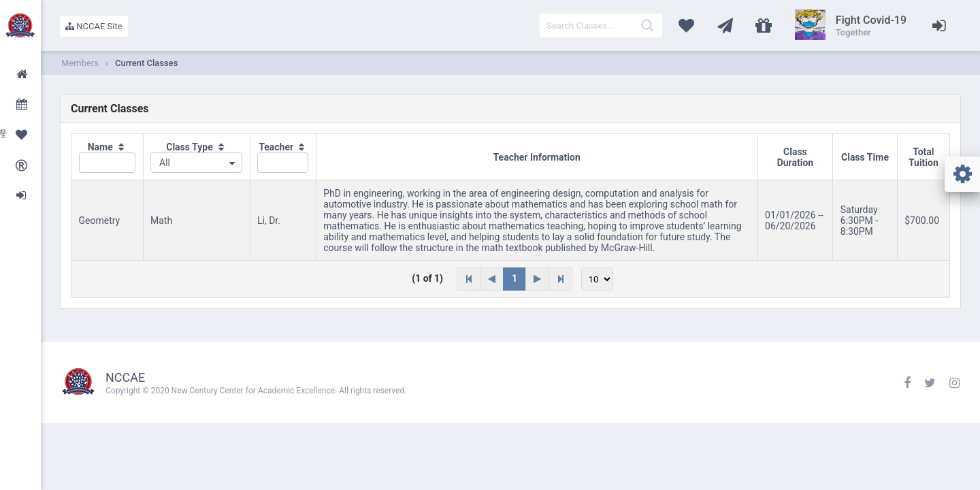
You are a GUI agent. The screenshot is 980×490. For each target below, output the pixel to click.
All (165, 163)
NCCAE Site (94, 26)
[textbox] (601, 26)
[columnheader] (108, 157)
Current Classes (146, 63)
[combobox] (196, 163)
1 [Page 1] (514, 278)
